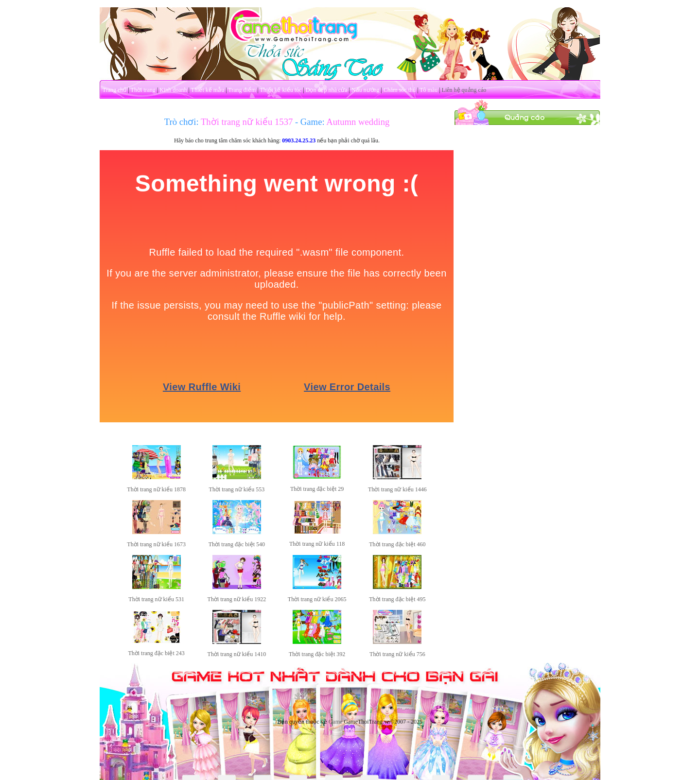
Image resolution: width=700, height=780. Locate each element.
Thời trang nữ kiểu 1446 (397, 489)
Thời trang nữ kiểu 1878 (156, 489)
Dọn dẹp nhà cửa (327, 90)
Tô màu (429, 90)
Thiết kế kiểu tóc (280, 90)
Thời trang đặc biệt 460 (397, 544)
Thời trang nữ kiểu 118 (317, 544)
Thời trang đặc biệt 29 (317, 489)
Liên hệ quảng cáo (464, 90)
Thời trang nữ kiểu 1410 (237, 654)
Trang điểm (242, 90)
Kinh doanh (173, 90)
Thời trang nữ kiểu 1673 (156, 544)
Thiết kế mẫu (208, 90)
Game (336, 722)
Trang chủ (115, 90)
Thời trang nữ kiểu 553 (237, 489)
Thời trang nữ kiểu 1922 (237, 599)
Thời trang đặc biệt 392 (317, 654)
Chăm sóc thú (400, 90)
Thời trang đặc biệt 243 (156, 653)
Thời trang (143, 90)
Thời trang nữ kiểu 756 (397, 654)
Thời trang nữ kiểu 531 (156, 599)
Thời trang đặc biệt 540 (237, 544)
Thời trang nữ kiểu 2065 (317, 599)
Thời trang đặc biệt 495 (397, 599)
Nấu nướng (366, 90)
